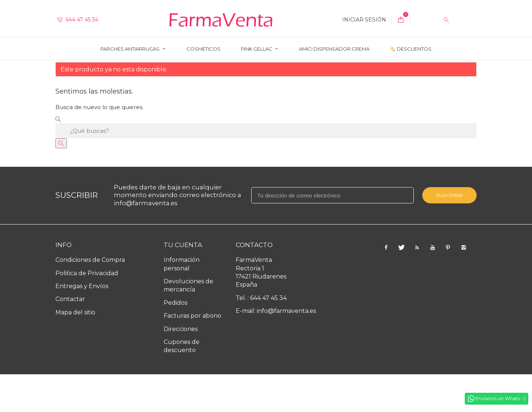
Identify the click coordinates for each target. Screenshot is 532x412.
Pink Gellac (257, 49)
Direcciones (181, 367)
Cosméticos (204, 49)
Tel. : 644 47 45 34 (261, 336)
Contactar (70, 337)
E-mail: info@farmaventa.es (276, 349)
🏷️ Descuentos (411, 49)
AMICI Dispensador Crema (334, 49)
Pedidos (175, 340)
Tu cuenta (183, 283)
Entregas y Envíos (82, 324)
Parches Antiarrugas (131, 49)
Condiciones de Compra (90, 298)
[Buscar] (266, 168)
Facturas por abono (192, 353)
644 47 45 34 (78, 20)
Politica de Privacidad (87, 311)
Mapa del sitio (75, 350)
